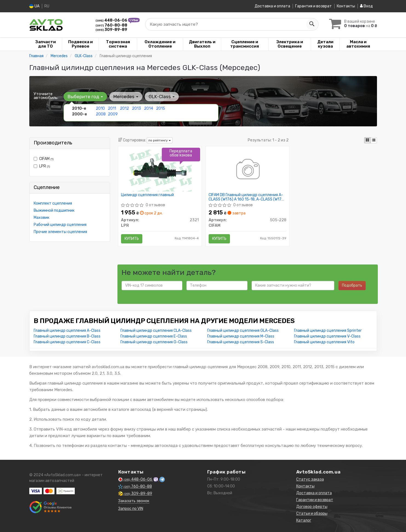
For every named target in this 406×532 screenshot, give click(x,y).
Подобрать (352, 285)
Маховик (41, 218)
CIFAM (44, 159)
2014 (149, 108)
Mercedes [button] (126, 97)
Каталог (304, 520)
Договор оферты (312, 507)
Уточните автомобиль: (46, 96)
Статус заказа (310, 479)
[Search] (312, 24)
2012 (124, 108)
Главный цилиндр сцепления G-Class (154, 342)
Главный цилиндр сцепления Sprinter (328, 331)
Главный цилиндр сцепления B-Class (67, 336)
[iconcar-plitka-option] (367, 140)
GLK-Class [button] (162, 97)
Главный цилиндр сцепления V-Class (327, 336)
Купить (132, 239)
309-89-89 (111, 30)
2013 (136, 108)
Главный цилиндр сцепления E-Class (154, 336)
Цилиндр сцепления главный (147, 195)
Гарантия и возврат (313, 6)
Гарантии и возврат (315, 500)
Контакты (346, 6)
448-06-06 (112, 20)
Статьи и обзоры (312, 514)
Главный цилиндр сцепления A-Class (67, 331)
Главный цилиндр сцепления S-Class (241, 342)
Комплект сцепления (53, 203)
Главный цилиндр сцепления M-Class (241, 336)
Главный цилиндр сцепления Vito (324, 342)
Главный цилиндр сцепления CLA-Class (156, 331)
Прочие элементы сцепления (60, 232)
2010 (100, 108)
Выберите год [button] (85, 97)
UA (34, 6)
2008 (101, 114)
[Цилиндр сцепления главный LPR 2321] (160, 170)
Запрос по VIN (131, 509)
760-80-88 (111, 25)
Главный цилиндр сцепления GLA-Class (243, 331)
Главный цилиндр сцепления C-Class (67, 342)
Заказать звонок (134, 501)
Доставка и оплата (272, 6)
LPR (42, 166)
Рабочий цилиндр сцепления (60, 225)
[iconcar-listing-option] (374, 140)
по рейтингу (160, 140)
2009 (113, 114)
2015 (161, 108)
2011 (112, 108)
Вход (366, 6)
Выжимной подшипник (54, 210)
